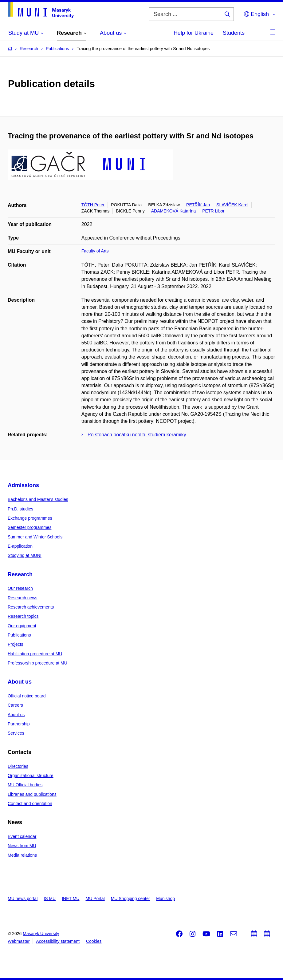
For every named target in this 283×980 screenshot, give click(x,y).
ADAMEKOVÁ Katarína (174, 211)
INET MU (71, 899)
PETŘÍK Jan (198, 205)
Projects (16, 644)
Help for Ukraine (194, 33)
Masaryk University (41, 934)
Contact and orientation (30, 803)
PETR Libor (213, 211)
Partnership (19, 724)
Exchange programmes (30, 518)
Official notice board (27, 696)
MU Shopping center (131, 899)
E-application (20, 546)
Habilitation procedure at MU (35, 654)
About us (20, 682)
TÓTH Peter (93, 205)
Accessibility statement (58, 941)
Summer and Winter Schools (35, 537)
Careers (15, 705)
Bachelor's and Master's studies (38, 499)
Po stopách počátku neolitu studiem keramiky (137, 435)
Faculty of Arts (95, 251)
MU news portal (23, 899)
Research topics (23, 616)
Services (16, 733)
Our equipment (22, 626)
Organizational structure (31, 776)
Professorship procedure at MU (37, 663)
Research (20, 574)
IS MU (50, 899)
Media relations (22, 855)
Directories (18, 766)
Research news (23, 598)
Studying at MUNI (25, 555)
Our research (20, 588)
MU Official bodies (25, 785)
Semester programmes (29, 527)
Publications (19, 635)
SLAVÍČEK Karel (232, 205)
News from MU (22, 846)
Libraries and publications (32, 794)
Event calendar (22, 836)
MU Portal (95, 899)
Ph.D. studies (20, 509)
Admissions (23, 485)
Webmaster (19, 941)
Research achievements (31, 607)
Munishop (165, 899)
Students (234, 33)
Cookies (94, 941)
